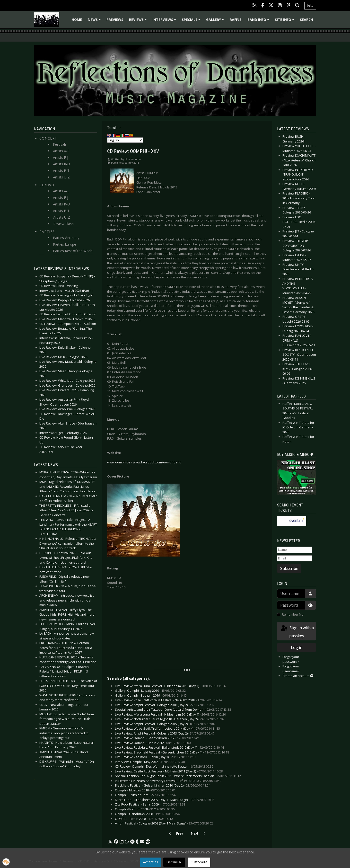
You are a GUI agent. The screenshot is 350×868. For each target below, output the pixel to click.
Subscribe (289, 568)
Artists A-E (61, 151)
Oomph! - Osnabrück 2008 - (147, 814)
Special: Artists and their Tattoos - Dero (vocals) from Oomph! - (173, 709)
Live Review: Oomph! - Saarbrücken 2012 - (158, 738)
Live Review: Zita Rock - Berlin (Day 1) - (155, 757)
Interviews (165, 21)
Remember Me (293, 614)
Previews (115, 20)
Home (77, 20)
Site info (285, 21)
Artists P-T (61, 171)
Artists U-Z (61, 177)
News (95, 21)
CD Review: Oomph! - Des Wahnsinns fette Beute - (164, 766)
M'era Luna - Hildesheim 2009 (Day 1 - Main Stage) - (165, 800)
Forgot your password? (291, 659)
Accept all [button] (150, 862)
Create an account (298, 676)
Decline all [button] (174, 862)
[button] (110, 842)
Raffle (236, 20)
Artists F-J (61, 157)
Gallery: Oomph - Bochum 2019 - (151, 695)
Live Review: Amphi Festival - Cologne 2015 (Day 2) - (165, 724)
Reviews (139, 21)
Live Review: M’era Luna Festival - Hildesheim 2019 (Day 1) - (170, 686)
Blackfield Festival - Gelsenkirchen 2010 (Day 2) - (163, 785)
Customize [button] (199, 862)
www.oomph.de (119, 462)
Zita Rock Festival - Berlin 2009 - (150, 804)
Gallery (216, 21)
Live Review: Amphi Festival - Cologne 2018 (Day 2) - (165, 705)
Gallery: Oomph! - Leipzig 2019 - (150, 691)
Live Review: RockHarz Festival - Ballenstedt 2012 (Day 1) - (169, 747)
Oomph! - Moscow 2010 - (145, 790)
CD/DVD (47, 185)
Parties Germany (66, 238)
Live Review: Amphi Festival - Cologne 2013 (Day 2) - (165, 733)
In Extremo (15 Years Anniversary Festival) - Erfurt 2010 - (168, 781)
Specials (192, 21)
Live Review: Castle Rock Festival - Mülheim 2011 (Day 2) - (169, 771)
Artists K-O (61, 164)
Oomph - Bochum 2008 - (145, 809)
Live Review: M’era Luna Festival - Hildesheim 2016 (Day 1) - (170, 714)
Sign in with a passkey (297, 632)
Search (306, 20)
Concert (48, 138)
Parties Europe (65, 244)
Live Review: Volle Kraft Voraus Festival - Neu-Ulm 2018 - (168, 700)
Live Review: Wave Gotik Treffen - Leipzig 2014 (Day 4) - (167, 728)
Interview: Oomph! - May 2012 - (150, 762)
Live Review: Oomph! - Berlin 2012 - (153, 743)
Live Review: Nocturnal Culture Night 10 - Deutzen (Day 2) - (170, 719)
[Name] (295, 550)
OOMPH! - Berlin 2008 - (144, 819)
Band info (259, 21)
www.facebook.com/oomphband (157, 462)
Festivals (60, 144)
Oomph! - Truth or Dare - (145, 795)
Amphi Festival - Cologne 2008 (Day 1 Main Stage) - (164, 823)
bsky (310, 5)
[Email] (295, 558)
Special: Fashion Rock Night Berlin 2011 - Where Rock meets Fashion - (178, 776)
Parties (47, 232)
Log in (297, 647)
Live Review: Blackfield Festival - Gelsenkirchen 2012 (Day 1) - (172, 752)
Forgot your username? (291, 669)
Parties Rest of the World (73, 251)
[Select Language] (125, 140)
